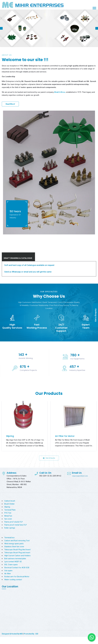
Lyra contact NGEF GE (13, 562)
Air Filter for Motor (65, 436)
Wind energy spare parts (14, 544)
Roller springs (10, 528)
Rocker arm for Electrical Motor (17, 577)
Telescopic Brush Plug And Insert (17, 550)
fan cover (8, 519)
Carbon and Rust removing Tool (17, 541)
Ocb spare (8, 571)
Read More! (10, 104)
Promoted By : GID (31, 634)
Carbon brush (10, 501)
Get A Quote (49, 458)
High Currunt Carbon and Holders (17, 556)
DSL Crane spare (11, 565)
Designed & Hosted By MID (12, 634)
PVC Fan (8, 513)
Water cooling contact (13, 580)
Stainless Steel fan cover (14, 547)
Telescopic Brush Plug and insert (17, 553)
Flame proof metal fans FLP (16, 525)
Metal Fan (8, 516)
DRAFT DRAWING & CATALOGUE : (18, 258)
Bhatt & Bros (60, 92)
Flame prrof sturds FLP (14, 522)
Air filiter (8, 574)
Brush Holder (9, 504)
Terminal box (9, 538)
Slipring (10, 436)
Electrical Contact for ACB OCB (17, 568)
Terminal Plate (10, 510)
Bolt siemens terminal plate (15, 559)
